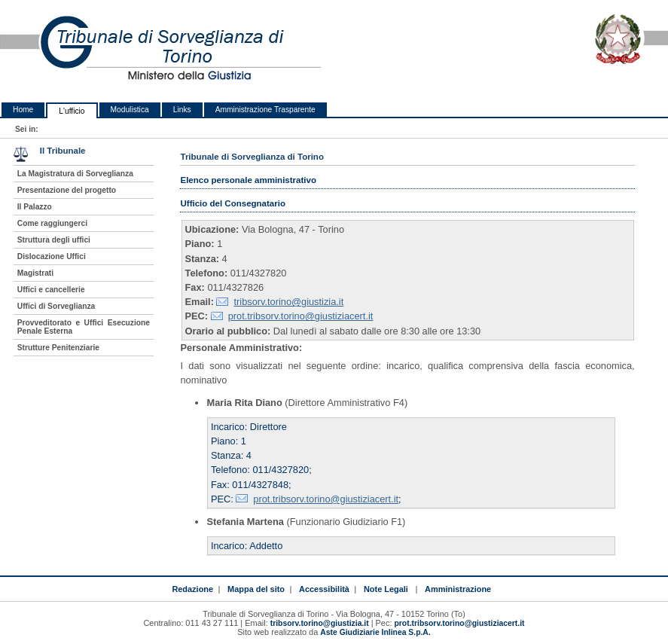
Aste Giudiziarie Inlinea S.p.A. (375, 632)
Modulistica (130, 110)
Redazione (192, 589)
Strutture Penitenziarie (58, 348)
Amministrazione (458, 589)
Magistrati (35, 273)
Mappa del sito (256, 589)
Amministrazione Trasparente (265, 110)
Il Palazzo (35, 207)
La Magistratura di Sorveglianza (75, 174)
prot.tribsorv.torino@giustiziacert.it (301, 316)
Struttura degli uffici (54, 240)
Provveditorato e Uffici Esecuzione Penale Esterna (84, 327)
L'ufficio (72, 111)
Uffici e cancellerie (51, 290)
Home (23, 110)
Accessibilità (324, 589)
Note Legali (386, 589)
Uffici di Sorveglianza (56, 306)
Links (182, 110)
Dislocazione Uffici (52, 256)
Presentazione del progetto (67, 190)
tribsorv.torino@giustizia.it (288, 302)
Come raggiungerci (52, 223)
